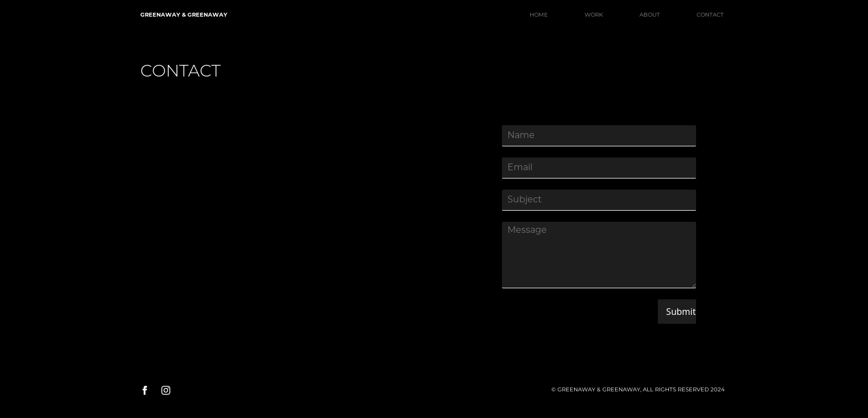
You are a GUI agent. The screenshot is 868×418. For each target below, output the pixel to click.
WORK (594, 15)
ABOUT (650, 15)
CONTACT (710, 15)
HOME (539, 15)
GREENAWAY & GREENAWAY (184, 15)
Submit (681, 312)
